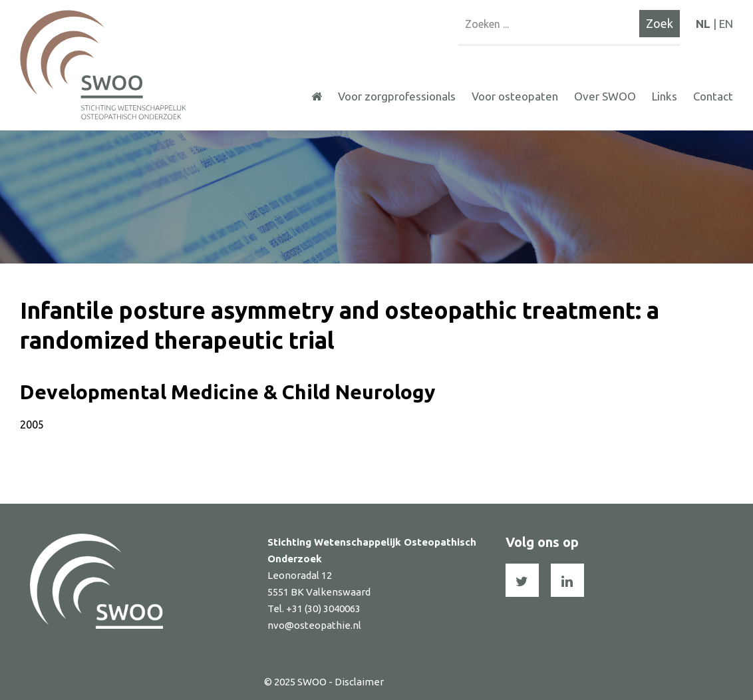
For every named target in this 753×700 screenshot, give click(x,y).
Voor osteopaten (515, 96)
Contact (713, 96)
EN (726, 24)
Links (665, 96)
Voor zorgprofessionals (397, 96)
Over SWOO (605, 96)
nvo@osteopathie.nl (314, 625)
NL (703, 24)
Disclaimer (359, 682)
